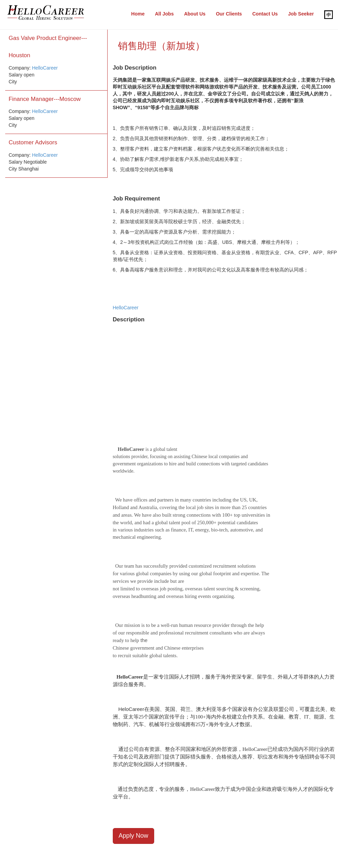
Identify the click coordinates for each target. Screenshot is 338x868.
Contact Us (265, 14)
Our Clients (229, 14)
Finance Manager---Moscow (45, 99)
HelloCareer (45, 68)
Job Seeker (301, 14)
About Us (195, 14)
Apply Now (133, 836)
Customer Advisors (33, 142)
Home (138, 14)
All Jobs (164, 14)
